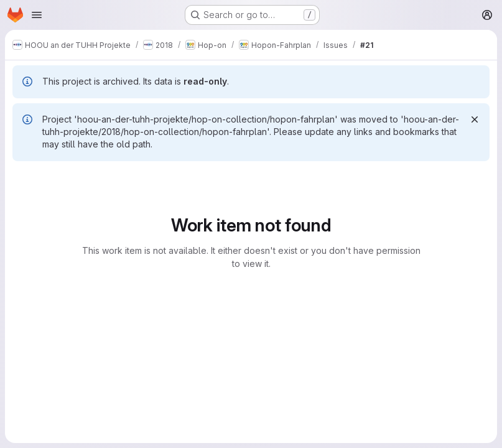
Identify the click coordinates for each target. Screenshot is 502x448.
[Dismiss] (475, 119)
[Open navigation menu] (37, 15)
